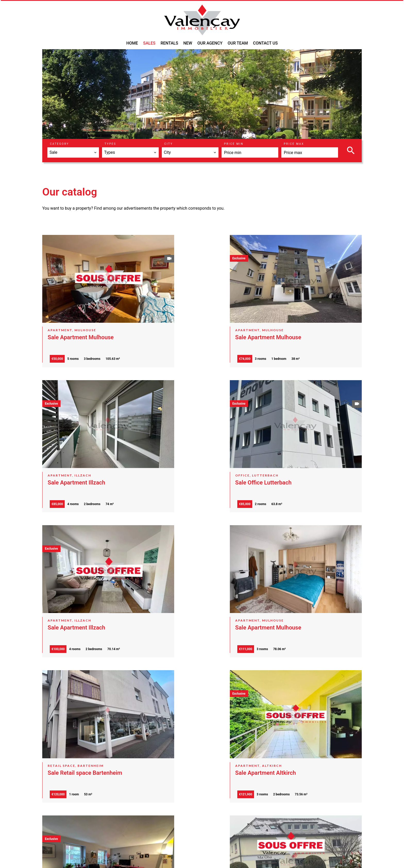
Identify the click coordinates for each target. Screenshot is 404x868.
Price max (294, 144)
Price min (234, 144)
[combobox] (73, 152)
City (169, 144)
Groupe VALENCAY (205, 802)
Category (60, 144)
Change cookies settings (158, 857)
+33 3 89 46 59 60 (201, 832)
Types (110, 144)
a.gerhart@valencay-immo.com (214, 839)
